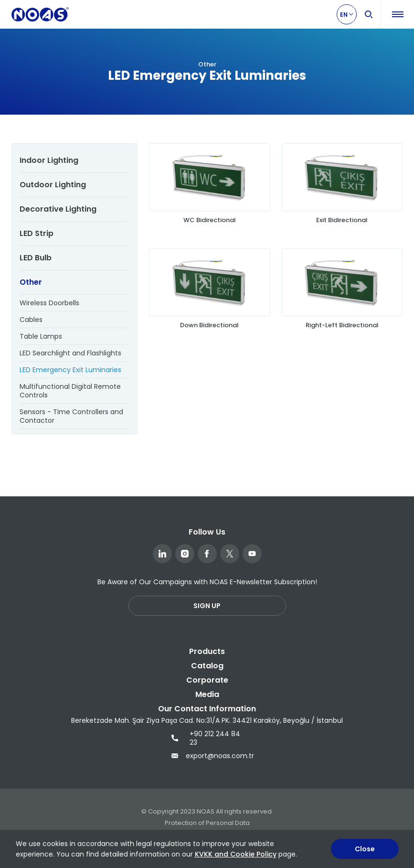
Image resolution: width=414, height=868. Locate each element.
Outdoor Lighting (53, 185)
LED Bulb (36, 258)
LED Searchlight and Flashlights (70, 353)
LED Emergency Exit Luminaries (70, 370)
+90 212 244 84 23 (206, 738)
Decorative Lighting (58, 209)
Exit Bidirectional (342, 220)
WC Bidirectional (210, 220)
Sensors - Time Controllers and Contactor (71, 416)
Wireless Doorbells (49, 303)
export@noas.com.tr (207, 756)
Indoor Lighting (49, 160)
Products (207, 651)
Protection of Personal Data (207, 823)
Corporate (207, 680)
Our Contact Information (207, 709)
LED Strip (37, 233)
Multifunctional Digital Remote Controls (70, 391)
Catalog (207, 666)
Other (31, 282)
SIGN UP (207, 606)
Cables (31, 320)
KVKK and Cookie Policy (236, 854)
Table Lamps (41, 336)
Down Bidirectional (209, 325)
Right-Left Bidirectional (342, 325)
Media (207, 694)
